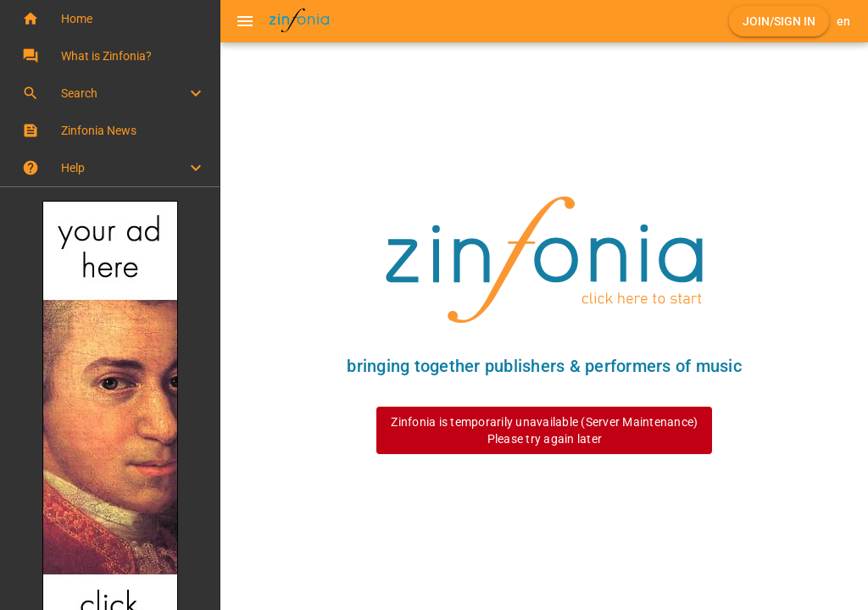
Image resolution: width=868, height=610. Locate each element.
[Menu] (245, 21)
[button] (110, 19)
